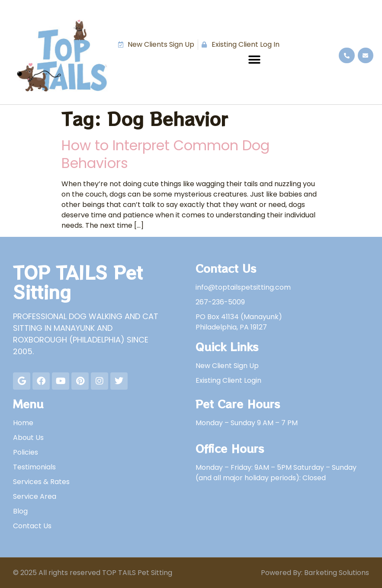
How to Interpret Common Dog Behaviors (165, 154)
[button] (254, 60)
